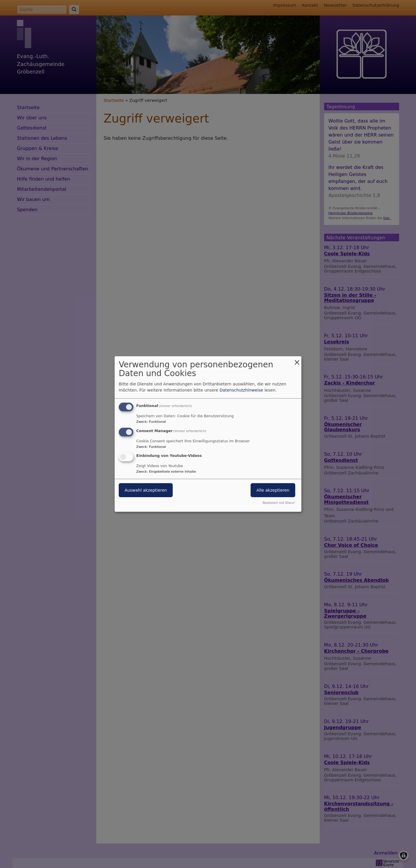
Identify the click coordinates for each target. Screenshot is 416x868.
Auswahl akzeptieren (146, 490)
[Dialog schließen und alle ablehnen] (297, 360)
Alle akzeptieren (273, 490)
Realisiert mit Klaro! (279, 503)
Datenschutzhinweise (241, 390)
